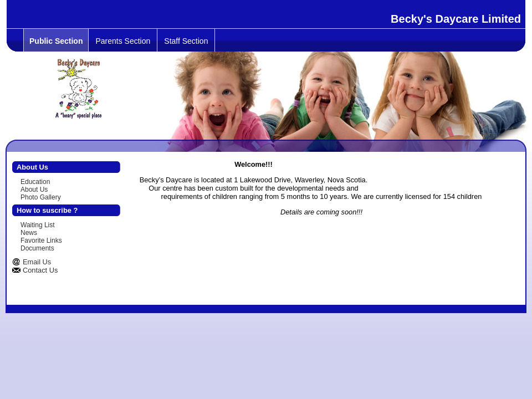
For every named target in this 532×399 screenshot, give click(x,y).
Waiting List (38, 225)
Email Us (37, 262)
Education (35, 182)
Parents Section (123, 41)
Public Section (56, 41)
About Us (34, 190)
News (29, 233)
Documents (37, 248)
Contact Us (40, 270)
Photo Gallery (41, 197)
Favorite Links (41, 241)
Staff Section (186, 41)
